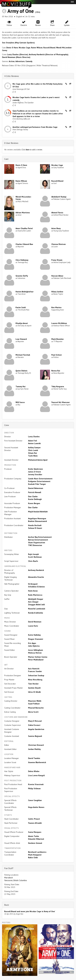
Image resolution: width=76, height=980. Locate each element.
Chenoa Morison (59, 244)
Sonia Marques (35, 832)
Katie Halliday (34, 635)
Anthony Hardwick (36, 570)
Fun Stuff (9, 868)
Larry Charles (34, 437)
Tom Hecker (33, 684)
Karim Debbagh (35, 499)
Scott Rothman (35, 557)
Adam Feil (32, 441)
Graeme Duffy (22, 276)
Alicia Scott (33, 712)
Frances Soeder (35, 671)
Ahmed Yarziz (57, 213)
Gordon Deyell (34, 688)
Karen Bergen (34, 503)
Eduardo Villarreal (36, 839)
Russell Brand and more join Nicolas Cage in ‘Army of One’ (30, 911)
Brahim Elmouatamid (37, 521)
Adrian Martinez (23, 213)
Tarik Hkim (33, 456)
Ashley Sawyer (34, 448)
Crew (7, 425)
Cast (6, 159)
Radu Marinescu (35, 595)
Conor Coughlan (35, 800)
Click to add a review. (32, 150)
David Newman (35, 622)
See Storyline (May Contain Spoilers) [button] (18, 43)
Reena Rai (56, 371)
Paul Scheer (57, 355)
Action (12, 61)
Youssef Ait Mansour (61, 402)
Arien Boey (56, 228)
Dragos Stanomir (36, 639)
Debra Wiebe (34, 771)
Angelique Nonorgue (37, 518)
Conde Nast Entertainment (40, 479)
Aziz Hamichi (34, 669)
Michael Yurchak (23, 355)
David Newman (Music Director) (16, 57)
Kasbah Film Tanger (37, 484)
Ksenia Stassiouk (36, 784)
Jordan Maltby (34, 749)
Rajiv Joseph (33, 554)
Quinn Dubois (21, 371)
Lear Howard (21, 339)
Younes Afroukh (35, 823)
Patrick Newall (35, 492)
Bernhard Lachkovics (37, 852)
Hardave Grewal (35, 843)
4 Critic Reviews (12, 76)
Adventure (20, 61)
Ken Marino (56, 307)
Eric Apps (32, 643)
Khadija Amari (22, 323)
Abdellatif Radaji (59, 197)
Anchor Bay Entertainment (40, 537)
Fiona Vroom (57, 260)
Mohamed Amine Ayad (38, 460)
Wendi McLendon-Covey (24, 198)
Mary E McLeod (35, 721)
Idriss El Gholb (34, 692)
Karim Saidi (21, 307)
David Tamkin (34, 758)
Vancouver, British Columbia (15, 880)
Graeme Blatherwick (37, 762)
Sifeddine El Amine (36, 587)
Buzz (7, 905)
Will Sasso (20, 402)
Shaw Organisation (37, 543)
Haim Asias (33, 591)
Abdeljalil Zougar (36, 599)
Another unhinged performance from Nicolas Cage (35, 127)
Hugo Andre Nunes (36, 807)
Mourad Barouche (36, 708)
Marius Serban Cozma (38, 657)
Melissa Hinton (35, 653)
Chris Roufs (33, 561)
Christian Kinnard (36, 745)
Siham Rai (32, 453)
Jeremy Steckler (35, 474)
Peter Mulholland (36, 660)
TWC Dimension (35, 545)
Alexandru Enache (36, 577)
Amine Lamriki (34, 443)
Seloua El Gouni (35, 528)
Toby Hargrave (58, 386)
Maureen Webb (35, 701)
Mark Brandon (57, 339)
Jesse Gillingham (36, 650)
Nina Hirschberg (35, 680)
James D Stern (34, 472)
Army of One (21, 11)
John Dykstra (34, 646)
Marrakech (9, 878)
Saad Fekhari (34, 704)
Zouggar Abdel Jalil (36, 605)
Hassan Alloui (57, 276)
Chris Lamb (33, 450)
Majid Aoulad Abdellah (38, 512)
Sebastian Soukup (36, 675)
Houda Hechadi (35, 525)
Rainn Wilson (37, 48)
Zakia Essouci (34, 725)
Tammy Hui (21, 386)
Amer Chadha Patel (24, 228)
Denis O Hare (12, 48)
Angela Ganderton (36, 729)
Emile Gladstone (35, 469)
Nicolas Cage (25, 48)
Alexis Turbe (34, 836)
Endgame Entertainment (39, 481)
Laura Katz (33, 626)
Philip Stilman (34, 788)
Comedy (29, 61)
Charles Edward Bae (24, 244)
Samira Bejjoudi (35, 736)
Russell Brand (49, 48)
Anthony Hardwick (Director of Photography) (49, 54)
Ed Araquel (33, 584)
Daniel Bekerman (36, 488)
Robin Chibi (33, 858)
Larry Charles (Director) (18, 54)
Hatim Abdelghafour (25, 292)
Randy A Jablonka (36, 613)
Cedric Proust (34, 819)
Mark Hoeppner (35, 855)
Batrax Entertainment (38, 540)
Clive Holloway (22, 260)
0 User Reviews (11, 143)
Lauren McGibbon (59, 323)
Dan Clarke (33, 496)
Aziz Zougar (33, 602)
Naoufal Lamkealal (37, 609)
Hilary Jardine (57, 292)
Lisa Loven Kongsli (36, 775)
